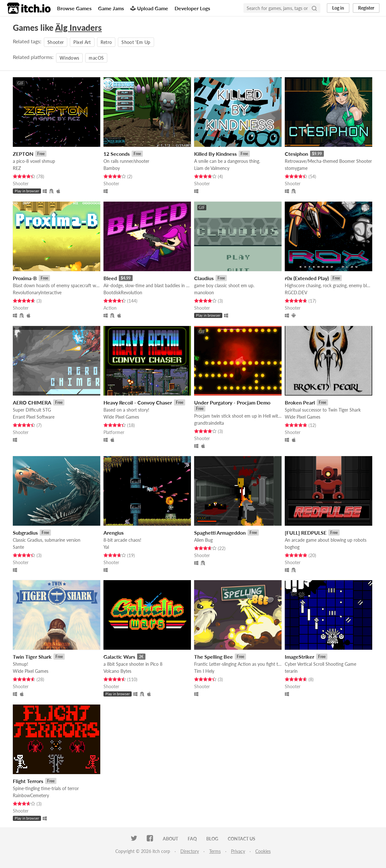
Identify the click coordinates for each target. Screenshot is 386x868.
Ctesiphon (296, 154)
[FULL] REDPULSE (306, 533)
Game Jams (111, 8)
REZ (17, 168)
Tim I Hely (204, 671)
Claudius (204, 278)
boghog (292, 547)
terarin (291, 671)
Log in (338, 8)
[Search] (314, 8)
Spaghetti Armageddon (220, 533)
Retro (106, 42)
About (170, 839)
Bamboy (112, 168)
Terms (215, 851)
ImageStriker (300, 657)
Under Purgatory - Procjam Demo (232, 402)
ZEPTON (23, 154)
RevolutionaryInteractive (37, 292)
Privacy (238, 851)
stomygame (296, 168)
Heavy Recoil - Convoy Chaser (138, 402)
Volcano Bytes (117, 671)
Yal (106, 547)
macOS (96, 58)
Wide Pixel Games (121, 417)
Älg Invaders (78, 28)
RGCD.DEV (296, 292)
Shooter (56, 42)
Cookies (263, 851)
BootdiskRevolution (123, 292)
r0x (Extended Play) (307, 278)
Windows (69, 58)
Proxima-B (25, 278)
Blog (212, 839)
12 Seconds (117, 154)
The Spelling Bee (214, 657)
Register (366, 8)
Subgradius (25, 533)
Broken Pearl (300, 402)
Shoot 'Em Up (136, 42)
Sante (18, 547)
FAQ (192, 839)
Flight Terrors (28, 781)
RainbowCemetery (31, 795)
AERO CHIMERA (32, 402)
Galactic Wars (119, 657)
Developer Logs (192, 8)
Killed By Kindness (215, 154)
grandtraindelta (209, 423)
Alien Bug (203, 540)
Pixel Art (82, 42)
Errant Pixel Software (34, 417)
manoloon (204, 292)
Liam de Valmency (212, 168)
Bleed (110, 278)
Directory (190, 851)
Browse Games (74, 8)
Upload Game (149, 8)
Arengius (114, 533)
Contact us (242, 839)
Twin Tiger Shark (32, 657)
